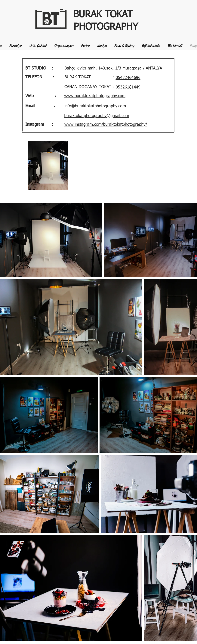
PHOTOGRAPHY (106, 27)
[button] (113, 68)
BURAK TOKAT (103, 15)
